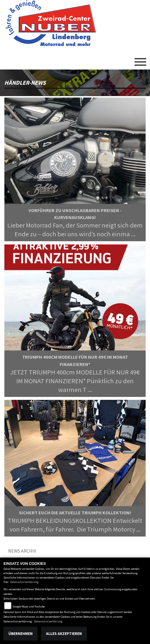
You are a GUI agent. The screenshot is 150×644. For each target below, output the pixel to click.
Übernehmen (21, 634)
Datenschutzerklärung (24, 582)
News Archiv (22, 551)
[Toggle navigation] (140, 60)
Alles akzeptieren (64, 634)
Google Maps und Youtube (29, 606)
